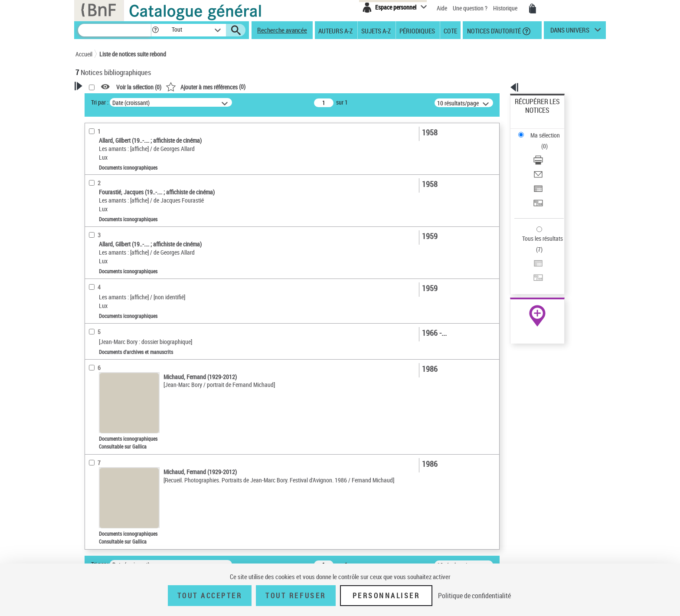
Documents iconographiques (122, 195)
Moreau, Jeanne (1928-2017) (122, 319)
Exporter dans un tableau (546, 151)
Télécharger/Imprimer (542, 130)
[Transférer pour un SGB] (549, 162)
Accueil (84, 54)
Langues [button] (95, 249)
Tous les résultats (537, 185)
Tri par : (211, 102)
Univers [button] (94, 374)
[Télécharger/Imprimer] (549, 131)
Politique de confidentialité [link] (474, 596)
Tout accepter (210, 596)
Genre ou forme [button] (105, 360)
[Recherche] (114, 30)
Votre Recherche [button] (111, 101)
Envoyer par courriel (540, 141)
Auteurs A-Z (335, 30)
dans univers (570, 32)
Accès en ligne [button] (103, 167)
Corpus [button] (94, 389)
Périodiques (417, 30)
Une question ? (470, 8)
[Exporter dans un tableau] (549, 151)
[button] (155, 30)
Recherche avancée (282, 30)
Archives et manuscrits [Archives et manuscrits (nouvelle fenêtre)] (530, 265)
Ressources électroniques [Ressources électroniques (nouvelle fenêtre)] (533, 275)
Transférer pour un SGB (544, 162)
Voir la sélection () (250, 87)
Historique (506, 8)
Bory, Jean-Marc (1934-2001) (123, 306)
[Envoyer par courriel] (549, 141)
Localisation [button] (101, 221)
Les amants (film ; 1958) (116, 333)
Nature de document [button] (111, 181)
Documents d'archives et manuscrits (130, 208)
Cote (450, 30)
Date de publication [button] (110, 264)
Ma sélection (531, 115)
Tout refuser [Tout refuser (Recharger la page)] (296, 596)
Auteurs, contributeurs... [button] (117, 235)
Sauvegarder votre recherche (130, 134)
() (317, 87)
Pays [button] (91, 403)
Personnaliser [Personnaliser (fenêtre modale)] (386, 596)
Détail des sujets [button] (106, 293)
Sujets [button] (93, 279)
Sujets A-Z (376, 30)
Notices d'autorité (493, 30)
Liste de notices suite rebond (133, 54)
